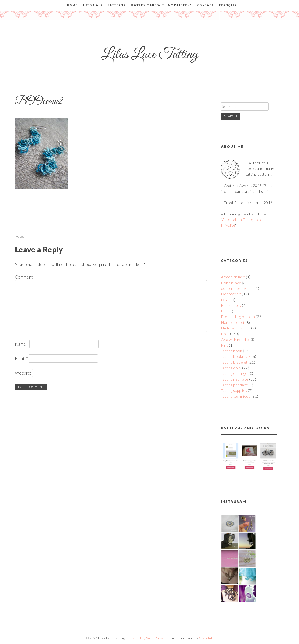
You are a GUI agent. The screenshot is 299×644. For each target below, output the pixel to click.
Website (23, 373)
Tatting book (231, 351)
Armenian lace (233, 277)
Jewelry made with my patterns (161, 5)
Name (22, 344)
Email (21, 358)
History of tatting (236, 328)
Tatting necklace (235, 379)
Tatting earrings (234, 373)
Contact (206, 5)
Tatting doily (231, 368)
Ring (224, 345)
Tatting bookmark (236, 356)
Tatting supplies (234, 390)
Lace (225, 334)
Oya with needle (235, 339)
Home (72, 5)
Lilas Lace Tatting (149, 55)
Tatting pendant (234, 385)
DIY (224, 300)
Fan (224, 311)
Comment (25, 277)
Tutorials (93, 5)
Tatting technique (236, 396)
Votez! (21, 236)
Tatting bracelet (234, 362)
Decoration (231, 294)
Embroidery (231, 305)
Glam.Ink (206, 638)
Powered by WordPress (145, 638)
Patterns (117, 5)
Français (228, 5)
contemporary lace (237, 288)
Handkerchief (233, 322)
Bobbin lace (231, 283)
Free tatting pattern (238, 317)
